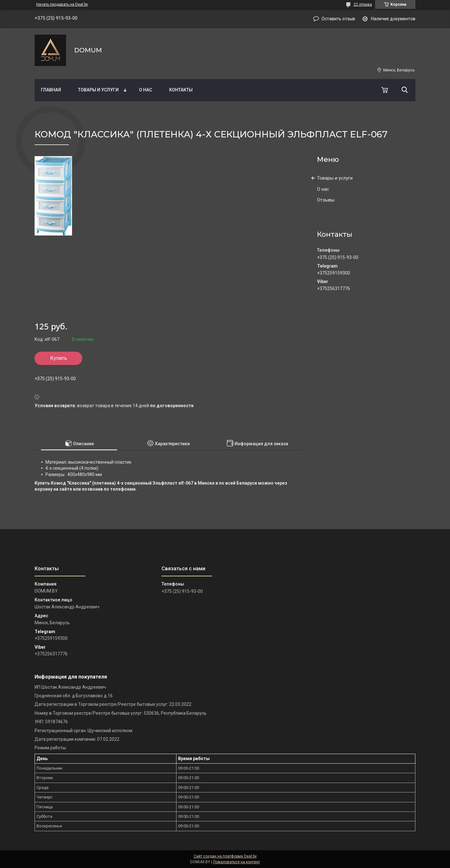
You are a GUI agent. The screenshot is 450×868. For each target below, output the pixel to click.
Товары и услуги (98, 90)
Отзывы (326, 200)
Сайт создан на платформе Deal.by (225, 856)
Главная (51, 90)
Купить (59, 358)
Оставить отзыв (338, 19)
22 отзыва (363, 4)
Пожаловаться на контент (236, 862)
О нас (146, 90)
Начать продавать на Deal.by (62, 4)
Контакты (181, 90)
